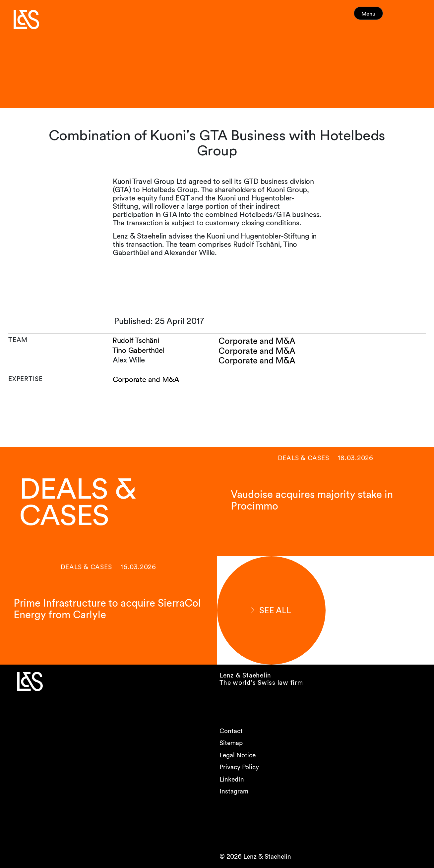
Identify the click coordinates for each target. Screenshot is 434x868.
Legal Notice (238, 755)
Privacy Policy (239, 767)
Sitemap (231, 743)
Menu (380, 16)
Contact (231, 731)
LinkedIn (232, 779)
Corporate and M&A (146, 380)
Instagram (234, 791)
